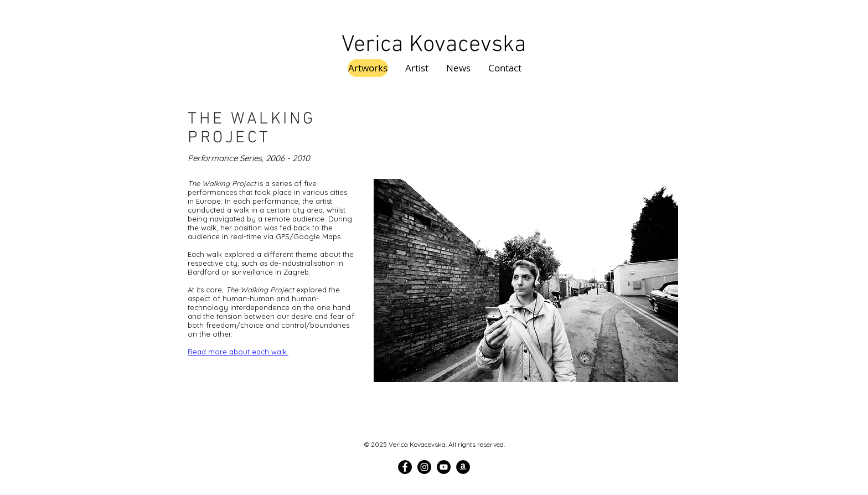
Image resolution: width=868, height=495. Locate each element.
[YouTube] (444, 467)
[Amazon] (463, 467)
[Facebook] (405, 467)
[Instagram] (424, 467)
